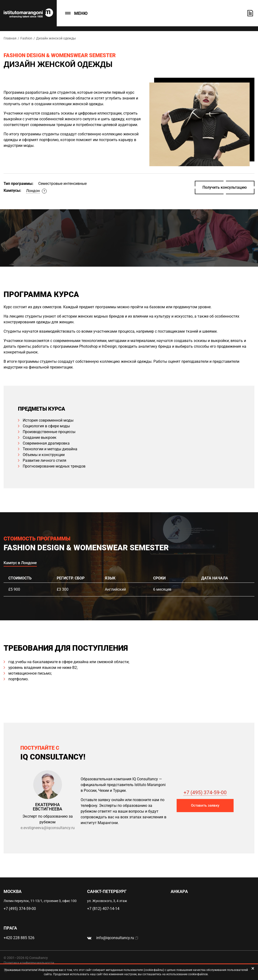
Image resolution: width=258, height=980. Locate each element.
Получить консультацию (225, 187)
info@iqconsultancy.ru (115, 938)
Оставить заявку (250, 13)
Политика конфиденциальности (29, 963)
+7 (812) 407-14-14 (103, 909)
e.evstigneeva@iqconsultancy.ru (48, 828)
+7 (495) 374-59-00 (205, 793)
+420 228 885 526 (19, 938)
